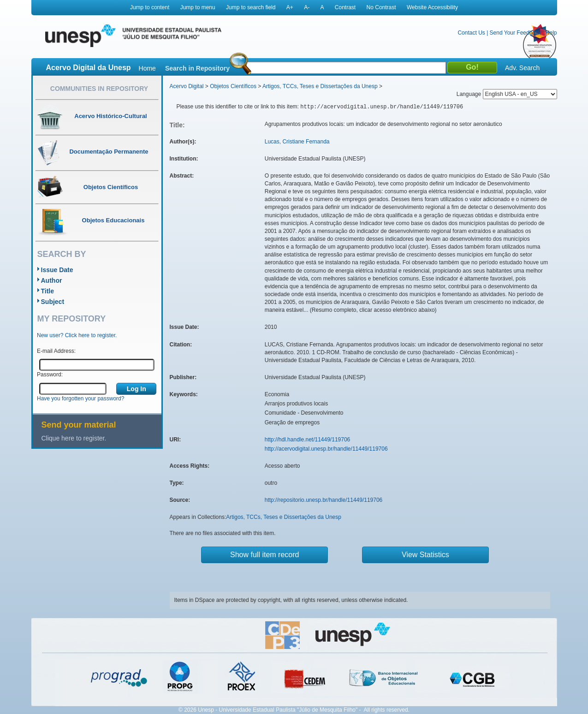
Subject (53, 302)
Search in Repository (197, 68)
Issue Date (57, 270)
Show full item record (264, 555)
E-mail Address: (56, 351)
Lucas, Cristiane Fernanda (297, 142)
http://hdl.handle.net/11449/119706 (308, 440)
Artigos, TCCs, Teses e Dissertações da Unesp (320, 86)
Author (52, 280)
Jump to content (150, 7)
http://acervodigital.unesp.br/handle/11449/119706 (326, 449)
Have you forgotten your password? (80, 399)
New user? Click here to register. (77, 335)
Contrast (345, 7)
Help (551, 33)
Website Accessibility (432, 7)
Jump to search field (251, 7)
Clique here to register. (74, 438)
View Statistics (425, 555)
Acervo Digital (187, 86)
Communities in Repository (99, 89)
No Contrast (381, 7)
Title (48, 291)
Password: (50, 375)
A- (307, 7)
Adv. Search (522, 68)
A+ (290, 7)
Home (147, 68)
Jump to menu (198, 7)
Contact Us (471, 33)
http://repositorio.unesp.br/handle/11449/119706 (324, 500)
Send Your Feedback (515, 33)
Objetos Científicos (233, 86)
